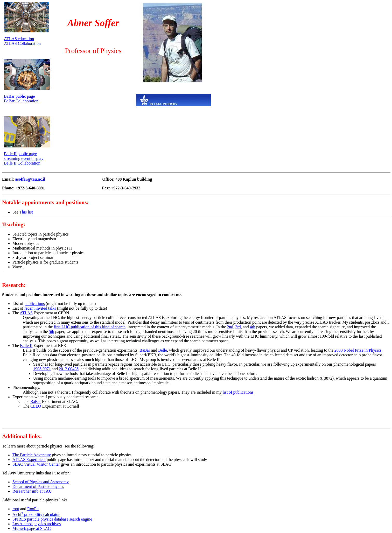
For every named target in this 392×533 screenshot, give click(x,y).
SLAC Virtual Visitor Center (36, 464)
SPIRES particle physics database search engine (52, 519)
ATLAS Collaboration (22, 43)
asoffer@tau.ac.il (30, 179)
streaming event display (24, 158)
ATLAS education (19, 39)
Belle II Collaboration (22, 163)
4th (253, 327)
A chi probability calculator (36, 514)
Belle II (26, 346)
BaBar (145, 350)
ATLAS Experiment (29, 460)
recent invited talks (40, 308)
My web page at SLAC (32, 528)
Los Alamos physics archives (37, 524)
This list (26, 212)
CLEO (36, 406)
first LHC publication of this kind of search (90, 327)
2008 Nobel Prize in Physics (358, 350)
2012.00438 (69, 369)
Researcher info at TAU (32, 491)
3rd (238, 327)
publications (34, 304)
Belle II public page (20, 154)
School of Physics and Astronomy (41, 482)
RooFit (33, 509)
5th (51, 332)
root (16, 509)
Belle (163, 350)
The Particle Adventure (32, 455)
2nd (230, 327)
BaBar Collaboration (21, 101)
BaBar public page (19, 96)
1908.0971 (42, 369)
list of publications (238, 392)
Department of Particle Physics (38, 486)
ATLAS (26, 313)
